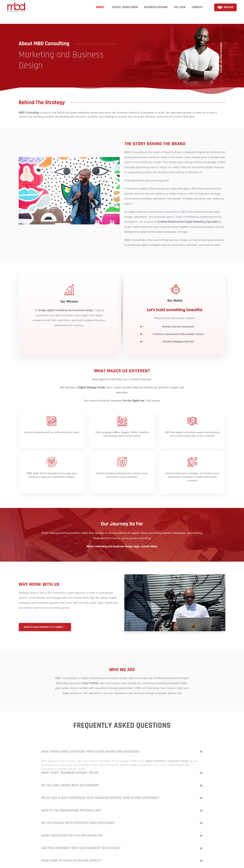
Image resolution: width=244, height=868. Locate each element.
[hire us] (225, 12)
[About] (100, 12)
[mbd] (19, 12)
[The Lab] (179, 12)
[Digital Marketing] (124, 12)
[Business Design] (155, 12)
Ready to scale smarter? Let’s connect (45, 627)
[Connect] (197, 12)
